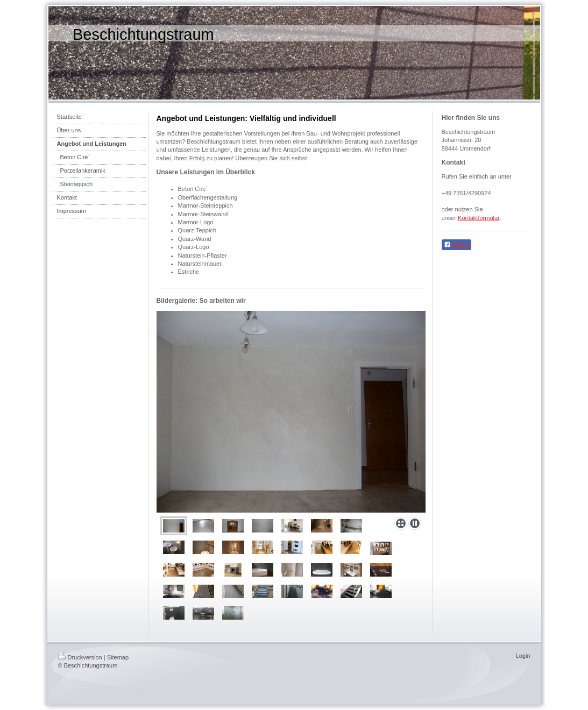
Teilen (456, 245)
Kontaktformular (479, 218)
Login (523, 656)
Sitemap (118, 657)
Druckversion (80, 657)
